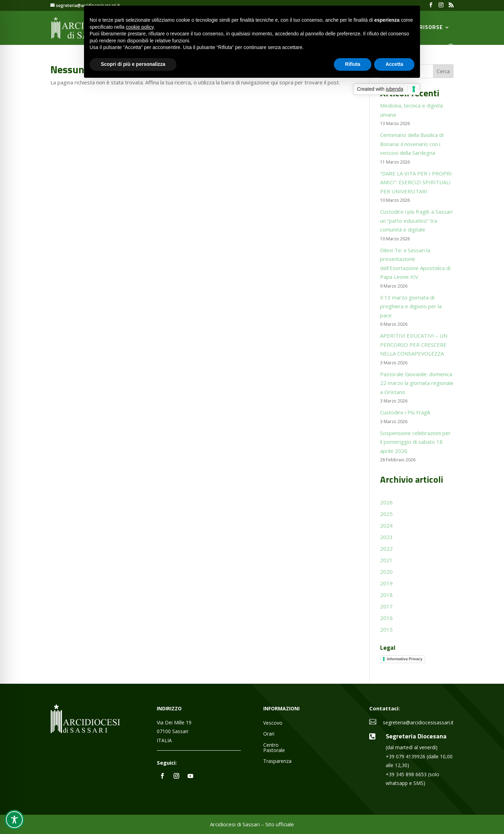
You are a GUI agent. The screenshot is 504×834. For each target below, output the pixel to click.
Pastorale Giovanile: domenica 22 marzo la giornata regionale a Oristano (417, 383)
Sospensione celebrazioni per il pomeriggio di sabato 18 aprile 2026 (415, 442)
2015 (386, 629)
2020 (386, 572)
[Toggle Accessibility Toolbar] (14, 820)
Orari (269, 734)
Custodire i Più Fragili (405, 412)
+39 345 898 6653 (406, 774)
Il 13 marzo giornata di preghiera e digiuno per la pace (411, 306)
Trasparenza (277, 761)
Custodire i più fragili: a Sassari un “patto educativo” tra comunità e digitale (416, 220)
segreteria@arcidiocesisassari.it (418, 722)
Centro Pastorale (274, 748)
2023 (386, 537)
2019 (386, 583)
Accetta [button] (394, 64)
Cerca (443, 71)
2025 (386, 514)
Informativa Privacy (405, 659)
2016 (386, 618)
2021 (386, 560)
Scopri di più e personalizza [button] (133, 64)
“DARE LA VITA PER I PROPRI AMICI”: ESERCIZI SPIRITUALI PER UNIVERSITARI (416, 182)
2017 (386, 606)
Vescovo (273, 723)
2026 (386, 502)
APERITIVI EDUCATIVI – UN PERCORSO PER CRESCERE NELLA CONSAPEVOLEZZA (414, 344)
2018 (386, 595)
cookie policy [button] (140, 27)
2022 (386, 549)
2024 (386, 525)
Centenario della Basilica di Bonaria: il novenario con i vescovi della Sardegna (412, 144)
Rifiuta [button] (353, 64)
